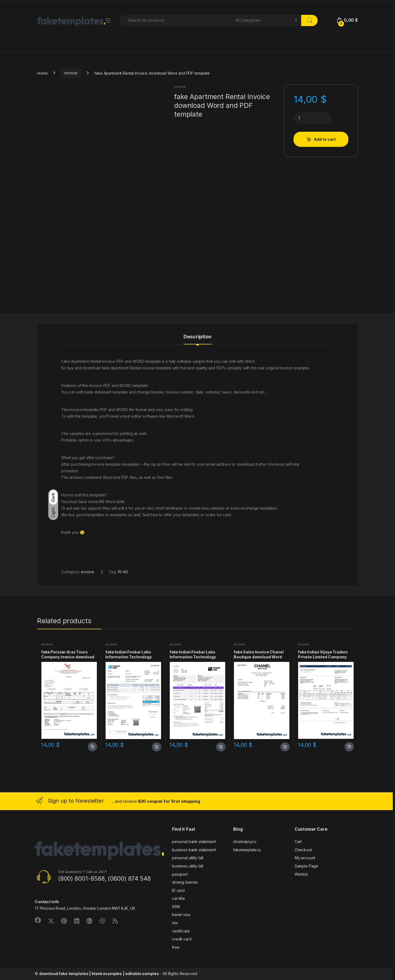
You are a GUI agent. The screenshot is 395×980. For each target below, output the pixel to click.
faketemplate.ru (247, 850)
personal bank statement (194, 842)
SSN (176, 907)
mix (175, 923)
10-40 (123, 572)
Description (197, 337)
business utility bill (188, 866)
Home (42, 73)
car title (178, 898)
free (176, 947)
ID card (178, 890)
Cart (298, 842)
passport (180, 874)
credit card (182, 939)
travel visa (181, 915)
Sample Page (306, 866)
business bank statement (194, 850)
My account (305, 858)
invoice (71, 73)
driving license (185, 882)
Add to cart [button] (92, 747)
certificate (181, 931)
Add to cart (325, 139)
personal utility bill (188, 858)
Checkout (303, 850)
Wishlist (301, 874)
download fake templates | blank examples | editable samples (99, 974)
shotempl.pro (245, 842)
